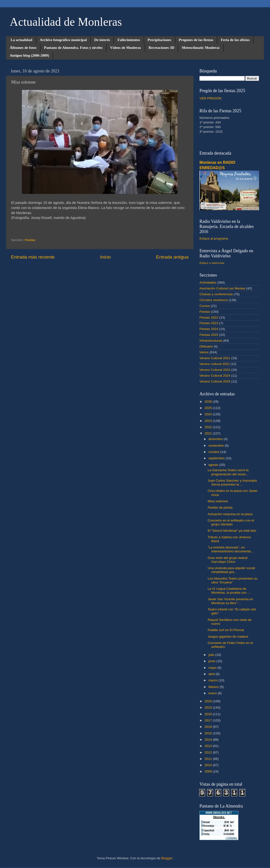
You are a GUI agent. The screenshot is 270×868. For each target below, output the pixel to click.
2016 (209, 727)
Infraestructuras (211, 341)
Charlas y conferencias (216, 294)
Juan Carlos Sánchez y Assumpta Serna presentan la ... (232, 482)
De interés (102, 40)
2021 (209, 433)
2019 (209, 707)
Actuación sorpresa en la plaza (230, 514)
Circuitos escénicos (214, 300)
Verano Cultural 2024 (215, 376)
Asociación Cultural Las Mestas (222, 288)
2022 (209, 427)
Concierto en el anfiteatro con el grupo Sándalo (231, 522)
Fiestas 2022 (209, 317)
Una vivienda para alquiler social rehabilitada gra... (231, 570)
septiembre (217, 458)
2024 (209, 414)
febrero (214, 687)
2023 (209, 421)
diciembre (216, 439)
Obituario (206, 346)
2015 (209, 733)
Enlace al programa (214, 239)
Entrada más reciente (33, 257)
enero (213, 693)
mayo (213, 668)
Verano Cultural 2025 (215, 381)
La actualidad (22, 40)
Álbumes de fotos (23, 48)
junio (212, 661)
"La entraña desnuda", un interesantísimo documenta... (231, 549)
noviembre (217, 446)
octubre (214, 452)
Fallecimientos (129, 40)
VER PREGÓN (210, 98)
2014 (209, 740)
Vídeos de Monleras (126, 48)
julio (212, 655)
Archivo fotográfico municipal (63, 40)
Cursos (205, 306)
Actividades (208, 282)
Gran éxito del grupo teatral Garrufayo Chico (228, 560)
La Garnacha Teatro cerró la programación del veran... (228, 472)
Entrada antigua (172, 257)
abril (212, 674)
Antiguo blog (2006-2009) (29, 55)
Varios (204, 352)
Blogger (167, 858)
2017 (209, 720)
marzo (213, 680)
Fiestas (30, 240)
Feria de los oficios (235, 40)
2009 (209, 771)
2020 (209, 701)
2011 (209, 759)
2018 (209, 714)
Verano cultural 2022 (215, 364)
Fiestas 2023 (209, 323)
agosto (214, 465)
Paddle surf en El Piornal (226, 630)
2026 (209, 402)
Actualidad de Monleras (66, 22)
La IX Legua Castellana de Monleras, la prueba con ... (229, 591)
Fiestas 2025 (209, 335)
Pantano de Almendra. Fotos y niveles (73, 48)
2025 (209, 408)
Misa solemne (218, 501)
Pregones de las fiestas (196, 40)
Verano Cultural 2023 (215, 370)
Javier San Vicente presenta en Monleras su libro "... (230, 601)
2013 (209, 746)
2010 (209, 765)
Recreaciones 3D (162, 48)
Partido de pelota (220, 508)
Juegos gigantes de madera (228, 637)
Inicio (105, 257)
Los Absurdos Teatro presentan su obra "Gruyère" (233, 580)
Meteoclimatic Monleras (201, 48)
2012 (209, 752)
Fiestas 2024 (209, 329)
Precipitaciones (159, 40)
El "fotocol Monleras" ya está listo (232, 531)
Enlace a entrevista (212, 263)
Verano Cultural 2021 (215, 358)
